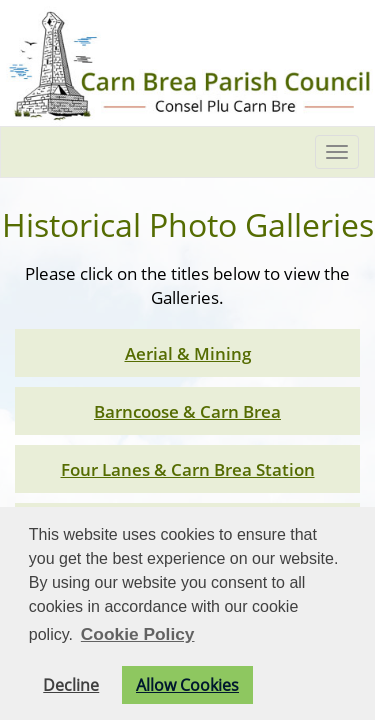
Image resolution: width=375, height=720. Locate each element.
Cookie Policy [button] (138, 634)
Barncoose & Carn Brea (187, 411)
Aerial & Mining (188, 353)
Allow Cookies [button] (187, 685)
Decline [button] (71, 685)
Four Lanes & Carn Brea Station (188, 469)
